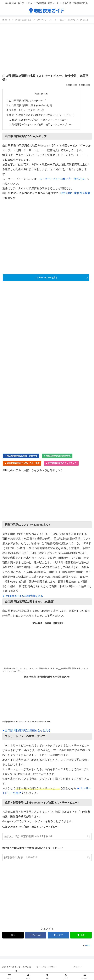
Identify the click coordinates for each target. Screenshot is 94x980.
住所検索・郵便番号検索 (76, 193)
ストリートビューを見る (46, 277)
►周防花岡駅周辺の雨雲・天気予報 (21, 456)
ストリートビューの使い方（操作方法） (63, 179)
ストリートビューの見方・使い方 (27, 110)
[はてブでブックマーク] (58, 935)
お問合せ (78, 967)
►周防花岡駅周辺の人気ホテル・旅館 (22, 463)
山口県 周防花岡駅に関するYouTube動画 (31, 105)
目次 (37, 94)
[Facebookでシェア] (36, 935)
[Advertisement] (47, 50)
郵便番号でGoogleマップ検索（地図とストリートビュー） (43, 124)
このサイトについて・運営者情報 (16, 969)
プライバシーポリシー (47, 967)
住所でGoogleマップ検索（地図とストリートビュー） (40, 120)
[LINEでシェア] (81, 935)
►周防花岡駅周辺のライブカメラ (61, 463)
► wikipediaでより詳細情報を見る (23, 596)
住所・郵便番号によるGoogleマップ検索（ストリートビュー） (42, 115)
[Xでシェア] (13, 935)
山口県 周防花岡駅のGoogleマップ (27, 101)
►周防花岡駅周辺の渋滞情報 (57, 456)
